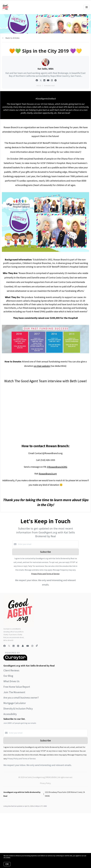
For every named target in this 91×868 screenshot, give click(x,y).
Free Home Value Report (17, 687)
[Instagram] (32, 646)
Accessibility (10, 714)
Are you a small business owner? (21, 698)
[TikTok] (37, 646)
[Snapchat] (23, 646)
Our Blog (8, 676)
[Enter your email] (48, 544)
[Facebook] (5, 646)
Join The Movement (14, 692)
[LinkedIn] (14, 646)
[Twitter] (9, 646)
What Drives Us (11, 681)
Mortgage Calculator (15, 703)
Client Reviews (11, 670)
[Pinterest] (18, 646)
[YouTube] (28, 646)
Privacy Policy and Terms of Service (45, 574)
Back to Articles (12, 38)
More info (14, 858)
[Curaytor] (15, 660)
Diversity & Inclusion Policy (18, 709)
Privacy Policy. (46, 783)
